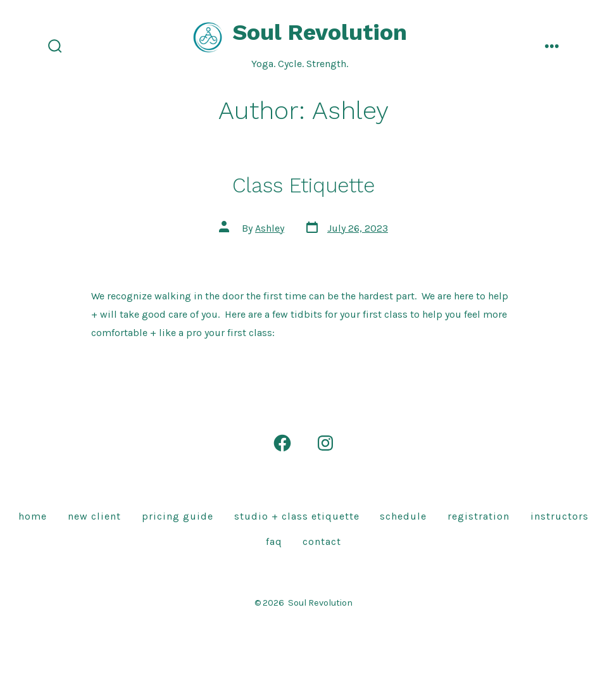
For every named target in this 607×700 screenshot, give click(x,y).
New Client (94, 516)
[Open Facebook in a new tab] (282, 443)
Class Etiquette (303, 185)
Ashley (270, 228)
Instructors (560, 516)
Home (33, 516)
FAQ (274, 541)
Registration (479, 516)
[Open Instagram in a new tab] (325, 443)
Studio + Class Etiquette (297, 516)
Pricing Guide (178, 516)
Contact (322, 541)
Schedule (403, 516)
